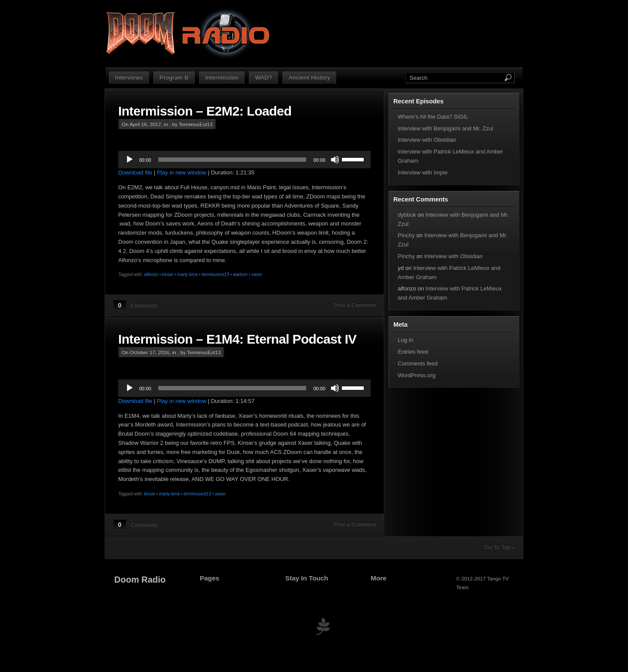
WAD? (264, 77)
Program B (174, 77)
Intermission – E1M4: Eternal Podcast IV (237, 339)
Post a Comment (355, 305)
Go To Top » (500, 547)
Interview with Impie (423, 172)
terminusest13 (215, 275)
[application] (244, 160)
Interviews (129, 77)
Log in (405, 340)
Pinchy (406, 235)
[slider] (232, 160)
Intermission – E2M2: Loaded (205, 111)
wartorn (240, 275)
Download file (135, 172)
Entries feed (413, 352)
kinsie (167, 275)
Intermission (222, 77)
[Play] (130, 160)
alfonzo (151, 275)
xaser (257, 275)
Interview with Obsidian (427, 140)
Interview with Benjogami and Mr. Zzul (445, 128)
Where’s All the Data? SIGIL (433, 117)
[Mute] (335, 160)
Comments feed (418, 363)
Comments (145, 305)
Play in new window (182, 172)
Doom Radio (140, 580)
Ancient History (309, 77)
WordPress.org (416, 375)
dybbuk (407, 215)
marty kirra (187, 275)
